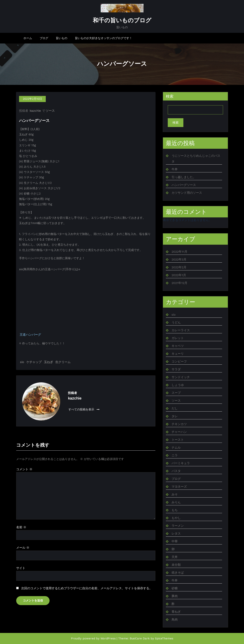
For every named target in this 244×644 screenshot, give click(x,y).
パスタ (176, 471)
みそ (175, 494)
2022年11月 (179, 252)
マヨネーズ (179, 487)
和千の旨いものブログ (122, 21)
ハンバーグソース (184, 185)
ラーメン (178, 526)
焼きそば (178, 573)
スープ (176, 393)
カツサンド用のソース (187, 193)
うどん (176, 322)
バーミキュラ (181, 463)
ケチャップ (34, 362)
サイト (21, 568)
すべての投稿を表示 (84, 409)
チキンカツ (179, 424)
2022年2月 (179, 267)
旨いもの (62, 38)
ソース (50, 111)
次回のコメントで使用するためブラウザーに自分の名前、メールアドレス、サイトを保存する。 (87, 588)
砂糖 (175, 588)
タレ (175, 416)
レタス (176, 533)
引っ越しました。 (184, 177)
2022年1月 (179, 275)
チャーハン (179, 432)
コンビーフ (179, 361)
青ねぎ (176, 612)
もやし (176, 518)
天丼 (175, 557)
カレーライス (181, 330)
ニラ (175, 455)
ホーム (28, 38)
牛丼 (175, 169)
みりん (176, 502)
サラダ (176, 369)
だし (175, 408)
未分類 (176, 565)
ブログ (44, 38)
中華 (175, 541)
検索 (170, 96)
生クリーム (63, 362)
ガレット (178, 338)
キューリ (178, 354)
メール (23, 548)
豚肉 (175, 596)
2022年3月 (179, 259)
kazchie (35, 111)
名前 (21, 527)
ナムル (176, 447)
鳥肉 (175, 619)
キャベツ (178, 346)
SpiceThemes (164, 638)
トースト (178, 440)
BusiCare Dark (140, 638)
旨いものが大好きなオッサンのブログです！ (104, 38)
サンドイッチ (181, 377)
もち (175, 510)
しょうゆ (178, 385)
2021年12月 (179, 283)
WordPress (108, 638)
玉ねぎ (48, 362)
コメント (24, 469)
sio (22, 362)
